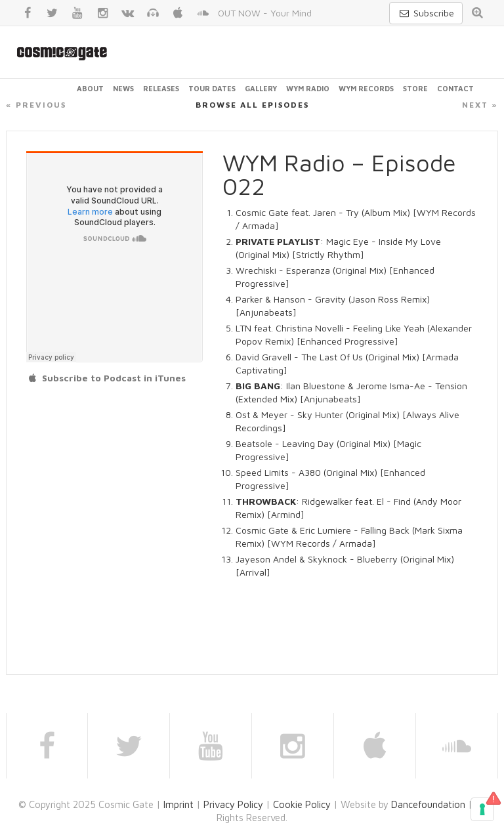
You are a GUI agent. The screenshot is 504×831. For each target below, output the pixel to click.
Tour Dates (212, 88)
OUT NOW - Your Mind (265, 13)
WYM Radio (308, 88)
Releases (161, 88)
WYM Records (366, 88)
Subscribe (426, 13)
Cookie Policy (302, 804)
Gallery (261, 88)
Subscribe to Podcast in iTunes (106, 378)
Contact (455, 88)
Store (415, 88)
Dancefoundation (428, 804)
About (90, 88)
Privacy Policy (233, 804)
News (123, 88)
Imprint (178, 804)
